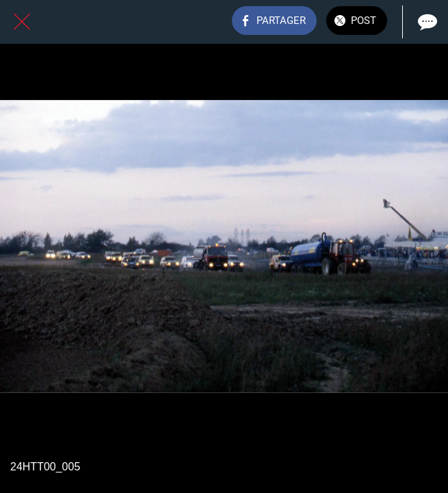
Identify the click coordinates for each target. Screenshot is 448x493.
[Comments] (426, 22)
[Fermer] (22, 22)
